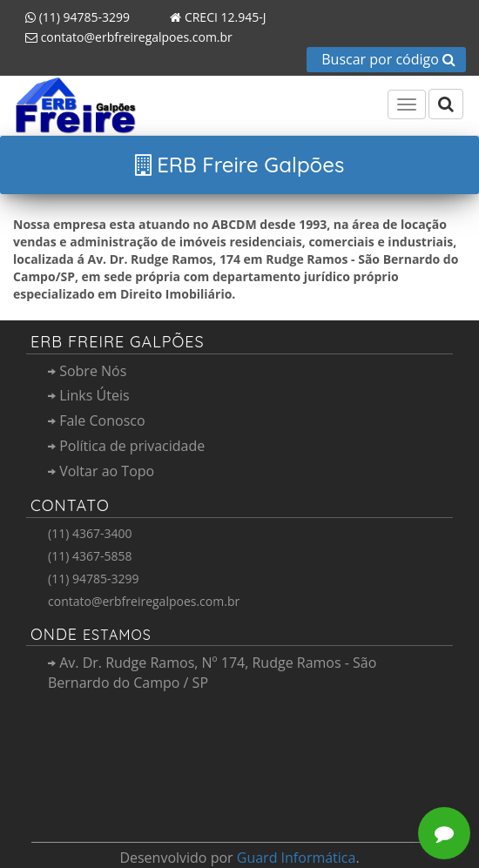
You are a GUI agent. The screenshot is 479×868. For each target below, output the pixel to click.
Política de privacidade (126, 446)
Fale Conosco (97, 421)
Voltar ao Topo (101, 471)
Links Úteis (89, 395)
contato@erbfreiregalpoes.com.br (123, 37)
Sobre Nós (87, 371)
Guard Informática (297, 858)
